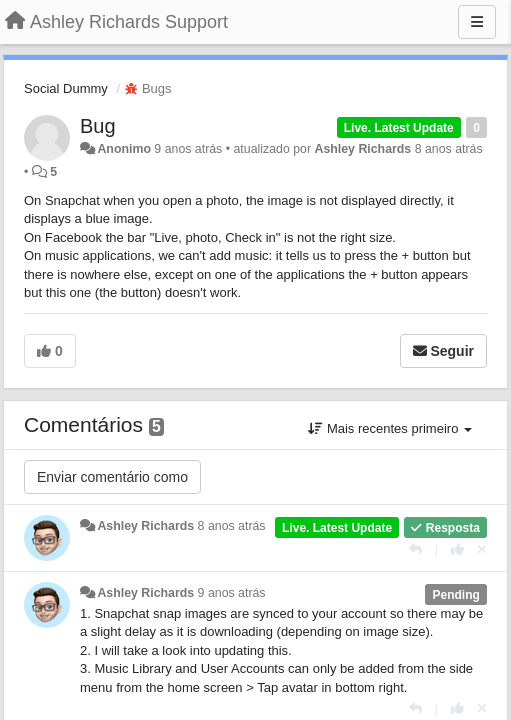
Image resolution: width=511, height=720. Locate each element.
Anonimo (123, 149)
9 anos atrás (232, 593)
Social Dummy (66, 88)
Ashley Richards (362, 149)
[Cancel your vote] (482, 549)
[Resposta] (415, 549)
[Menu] (477, 22)
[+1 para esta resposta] (457, 549)
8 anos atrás (232, 526)
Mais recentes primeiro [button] (390, 428)
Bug (98, 126)
